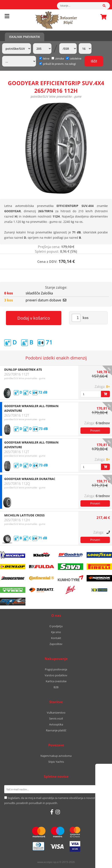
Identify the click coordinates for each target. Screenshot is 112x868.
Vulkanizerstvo (56, 713)
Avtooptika (56, 724)
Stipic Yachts (56, 762)
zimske (58, 58)
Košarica (102, 17)
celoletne (74, 58)
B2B (56, 687)
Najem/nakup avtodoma (56, 756)
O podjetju (56, 626)
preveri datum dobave (46, 300)
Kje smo (56, 632)
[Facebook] (52, 812)
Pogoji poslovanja (56, 669)
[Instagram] (58, 812)
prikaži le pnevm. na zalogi (59, 64)
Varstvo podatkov (56, 675)
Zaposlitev (56, 644)
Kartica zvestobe (56, 681)
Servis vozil (56, 718)
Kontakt (56, 638)
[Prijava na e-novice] (102, 789)
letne (44, 58)
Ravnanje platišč (56, 730)
